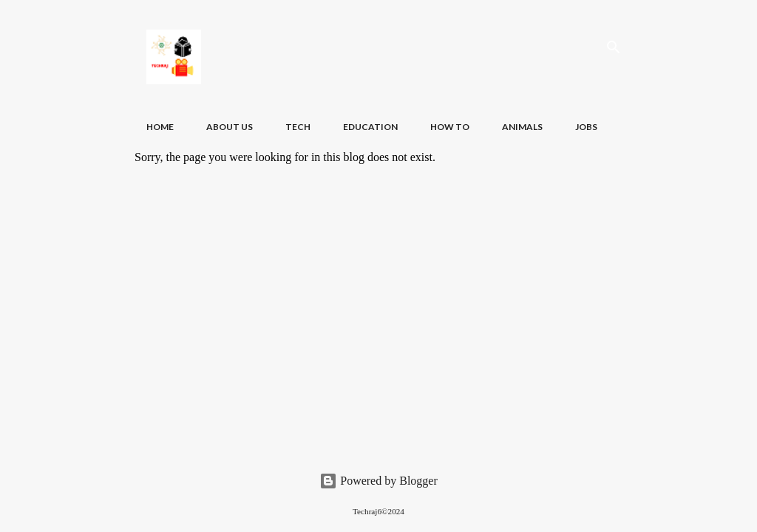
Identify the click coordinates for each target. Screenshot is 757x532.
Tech (298, 127)
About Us (230, 127)
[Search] (614, 47)
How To (450, 127)
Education (370, 127)
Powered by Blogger (378, 481)
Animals (522, 127)
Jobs (586, 127)
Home (160, 127)
